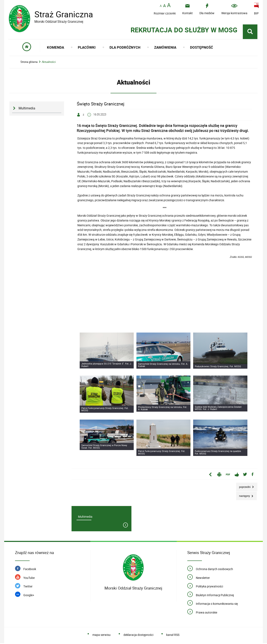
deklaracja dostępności (138, 636)
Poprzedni (244, 486)
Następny (243, 495)
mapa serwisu (101, 636)
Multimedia (27, 109)
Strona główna (29, 63)
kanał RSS (173, 636)
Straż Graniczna (60, 14)
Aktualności (49, 63)
